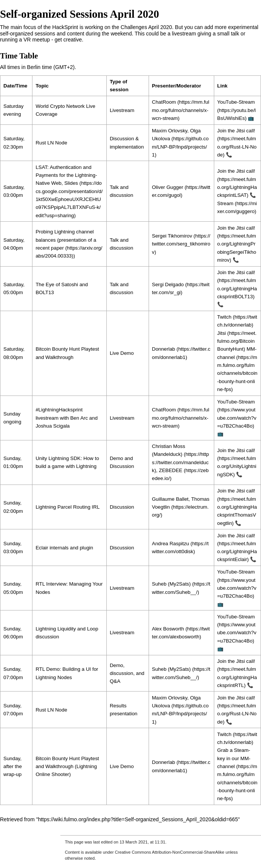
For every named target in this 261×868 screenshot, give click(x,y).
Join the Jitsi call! (236, 228)
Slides (71, 183)
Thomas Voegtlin (181, 503)
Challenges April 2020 (146, 27)
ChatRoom (164, 102)
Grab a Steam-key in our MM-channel (234, 758)
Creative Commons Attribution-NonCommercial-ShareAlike (169, 852)
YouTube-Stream (236, 102)
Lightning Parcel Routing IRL (68, 507)
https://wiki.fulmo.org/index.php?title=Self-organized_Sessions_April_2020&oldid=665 (138, 819)
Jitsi (222, 333)
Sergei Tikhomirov (172, 236)
